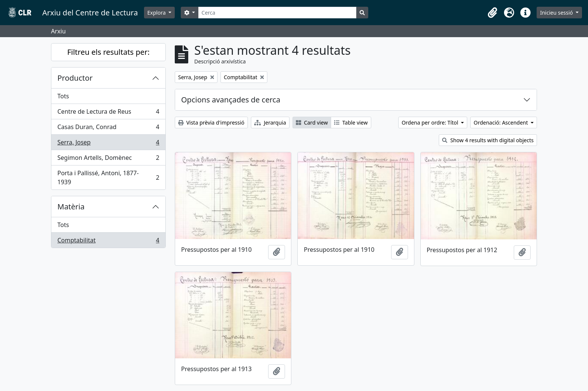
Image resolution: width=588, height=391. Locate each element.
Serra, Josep (108, 144)
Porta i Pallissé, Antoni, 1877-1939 (108, 177)
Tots (63, 96)
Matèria (71, 207)
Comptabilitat (108, 242)
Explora (157, 13)
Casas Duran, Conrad (108, 129)
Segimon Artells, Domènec (108, 159)
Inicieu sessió (557, 13)
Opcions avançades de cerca (231, 100)
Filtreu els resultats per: (108, 52)
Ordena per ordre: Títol (431, 123)
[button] (492, 13)
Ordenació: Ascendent (501, 123)
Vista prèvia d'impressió (211, 123)
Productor (75, 78)
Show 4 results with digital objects (488, 140)
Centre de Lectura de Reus (108, 113)
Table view (351, 123)
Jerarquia (270, 123)
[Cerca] (277, 13)
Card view (312, 123)
